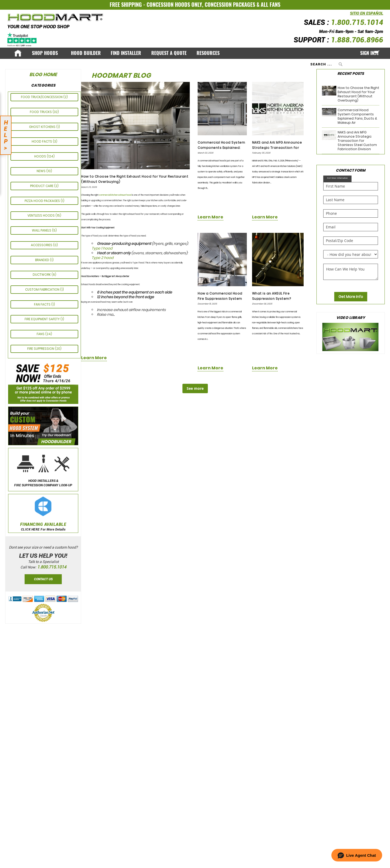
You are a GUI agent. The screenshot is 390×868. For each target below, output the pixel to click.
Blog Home (43, 74)
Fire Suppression (41, 349)
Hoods (41, 156)
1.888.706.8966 (357, 40)
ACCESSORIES (42, 245)
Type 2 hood (102, 258)
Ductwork (42, 275)
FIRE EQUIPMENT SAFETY (43, 319)
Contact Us (43, 579)
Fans (41, 334)
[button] (357, 855)
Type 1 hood (102, 248)
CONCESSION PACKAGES (230, 5)
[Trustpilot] (22, 39)
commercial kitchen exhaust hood (115, 195)
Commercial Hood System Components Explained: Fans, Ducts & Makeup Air (221, 148)
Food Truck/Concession (42, 97)
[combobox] (327, 64)
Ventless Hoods (41, 215)
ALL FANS (271, 5)
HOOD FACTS (42, 141)
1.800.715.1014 (357, 22)
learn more (94, 358)
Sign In (367, 53)
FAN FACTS (43, 304)
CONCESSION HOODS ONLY (174, 5)
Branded (43, 260)
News (41, 171)
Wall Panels (42, 230)
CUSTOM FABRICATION (43, 289)
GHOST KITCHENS (43, 127)
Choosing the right (90, 195)
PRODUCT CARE (42, 186)
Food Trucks (41, 112)
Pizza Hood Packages (43, 201)
